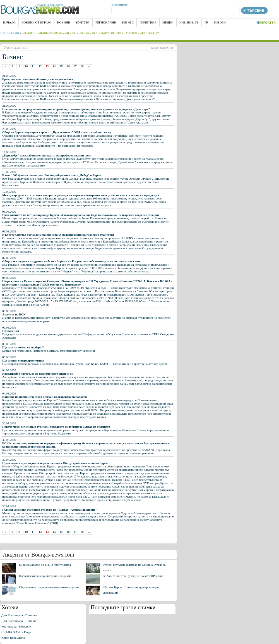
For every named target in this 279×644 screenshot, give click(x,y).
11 (33, 66)
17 (75, 66)
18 (82, 66)
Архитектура (150, 33)
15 (61, 66)
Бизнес (128, 22)
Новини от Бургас (36, 22)
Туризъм (131, 33)
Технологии (9, 33)
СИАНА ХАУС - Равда (16, 632)
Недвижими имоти (107, 33)
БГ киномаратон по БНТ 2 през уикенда (45, 565)
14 (54, 66)
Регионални (106, 22)
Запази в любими (162, 47)
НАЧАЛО (9, 22)
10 (26, 66)
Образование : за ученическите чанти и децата (49, 587)
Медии (168, 22)
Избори (220, 22)
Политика (148, 22)
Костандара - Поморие (16, 626)
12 (40, 66)
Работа (84, 33)
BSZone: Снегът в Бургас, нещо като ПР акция (133, 576)
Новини (64, 22)
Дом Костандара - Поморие (19, 615)
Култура (83, 22)
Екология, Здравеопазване (42, 33)
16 (68, 66)
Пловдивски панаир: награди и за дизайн (46, 576)
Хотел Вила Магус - (14, 638)
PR (206, 22)
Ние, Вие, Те (189, 22)
